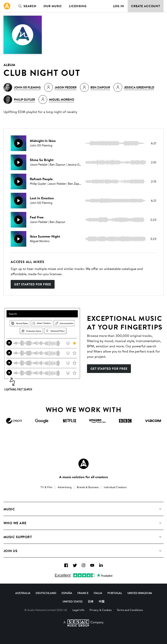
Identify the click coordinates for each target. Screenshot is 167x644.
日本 (91, 601)
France (83, 593)
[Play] (18, 143)
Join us (10, 551)
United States (73, 601)
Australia (23, 593)
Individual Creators (115, 487)
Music (9, 509)
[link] (7, 6)
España (67, 593)
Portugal (115, 593)
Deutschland (46, 593)
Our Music (53, 6)
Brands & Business (88, 487)
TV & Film (46, 487)
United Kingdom (140, 593)
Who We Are (15, 523)
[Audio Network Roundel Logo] (83, 464)
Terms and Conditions (130, 610)
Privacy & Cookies (101, 610)
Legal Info (78, 610)
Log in (119, 6)
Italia (98, 593)
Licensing (78, 6)
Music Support (18, 537)
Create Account (146, 6)
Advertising (65, 487)
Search (27, 6)
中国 (102, 601)
